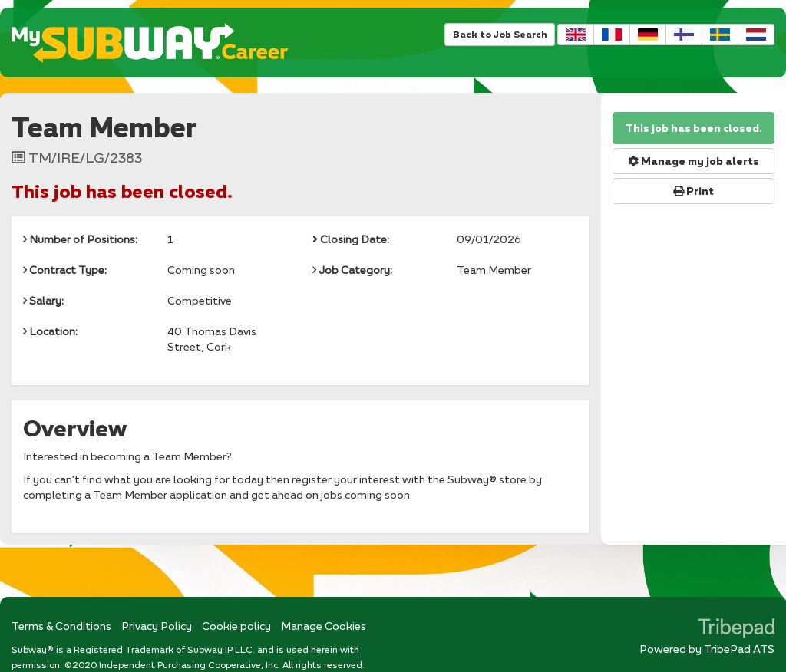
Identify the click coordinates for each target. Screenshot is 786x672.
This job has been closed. (694, 128)
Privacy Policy (157, 626)
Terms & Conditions (61, 626)
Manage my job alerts (694, 161)
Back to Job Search (500, 34)
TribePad (736, 630)
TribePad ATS (739, 649)
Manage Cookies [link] (324, 626)
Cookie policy (236, 626)
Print (694, 191)
